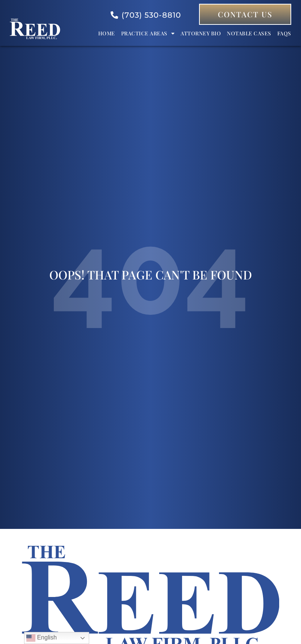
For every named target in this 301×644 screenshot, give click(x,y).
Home (107, 33)
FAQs (284, 33)
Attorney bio (201, 33)
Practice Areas (148, 33)
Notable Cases (249, 33)
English (42, 638)
